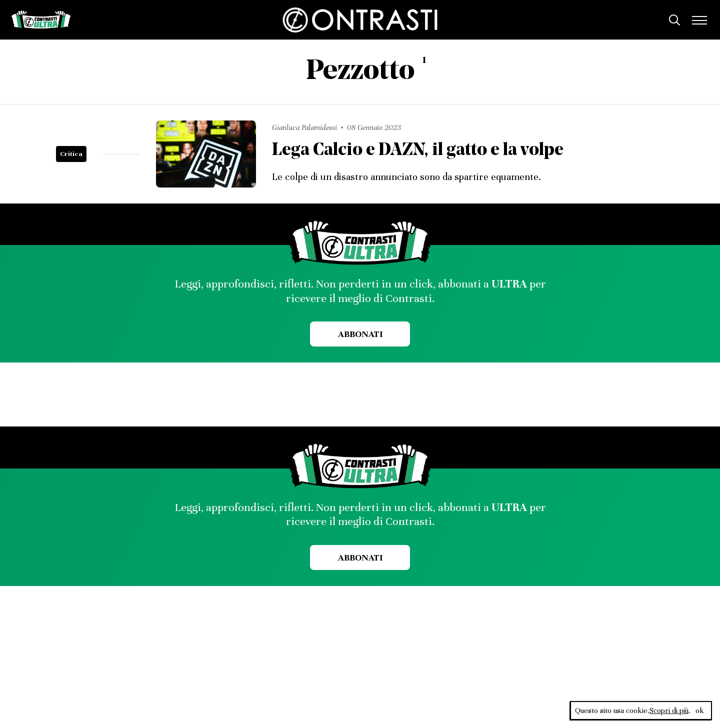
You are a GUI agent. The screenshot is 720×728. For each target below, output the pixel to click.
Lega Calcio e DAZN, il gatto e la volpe (418, 151)
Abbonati (360, 334)
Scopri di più (669, 710)
